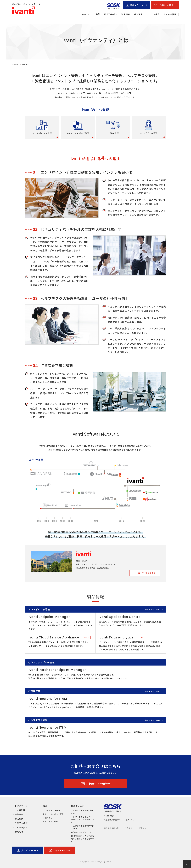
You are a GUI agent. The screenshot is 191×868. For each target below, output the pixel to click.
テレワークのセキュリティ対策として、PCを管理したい (83, 819)
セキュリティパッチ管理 (53, 814)
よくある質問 (170, 14)
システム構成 (153, 14)
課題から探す (111, 14)
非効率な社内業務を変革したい (83, 812)
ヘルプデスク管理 (50, 822)
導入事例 (138, 14)
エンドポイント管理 (51, 810)
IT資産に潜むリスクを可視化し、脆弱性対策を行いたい (83, 839)
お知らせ (19, 832)
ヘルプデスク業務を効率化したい (83, 827)
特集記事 (126, 14)
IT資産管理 (48, 818)
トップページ (21, 806)
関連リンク (143, 828)
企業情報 (129, 828)
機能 (98, 14)
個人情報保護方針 (111, 828)
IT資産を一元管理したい (82, 832)
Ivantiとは (86, 14)
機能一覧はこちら (152, 609)
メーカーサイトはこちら (145, 573)
